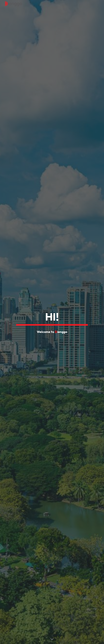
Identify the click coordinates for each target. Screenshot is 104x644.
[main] (52, 318)
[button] (52, 639)
